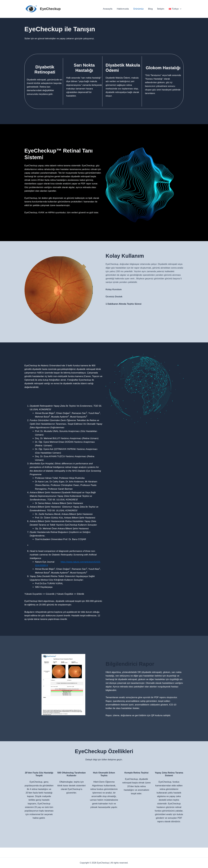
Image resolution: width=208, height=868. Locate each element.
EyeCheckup (50, 9)
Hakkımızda (123, 9)
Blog (150, 9)
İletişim (161, 9)
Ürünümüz (138, 9)
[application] (180, 9)
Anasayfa (108, 9)
